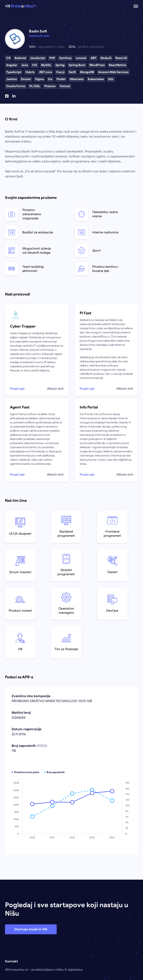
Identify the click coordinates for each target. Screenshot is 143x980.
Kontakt (11, 961)
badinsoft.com (39, 36)
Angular (12, 65)
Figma (40, 79)
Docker (26, 79)
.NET (93, 58)
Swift (72, 72)
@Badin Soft (55, 389)
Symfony (65, 58)
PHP (52, 58)
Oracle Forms (16, 86)
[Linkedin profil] (14, 96)
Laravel (81, 58)
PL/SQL (35, 86)
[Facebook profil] (7, 96)
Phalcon (50, 86)
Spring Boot (77, 65)
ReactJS (121, 58)
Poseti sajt (17, 389)
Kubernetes (96, 79)
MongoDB (87, 72)
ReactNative (117, 65)
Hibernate (77, 79)
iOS (35, 65)
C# (8, 58)
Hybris (30, 72)
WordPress (97, 65)
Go (50, 79)
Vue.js (60, 72)
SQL (111, 79)
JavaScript (38, 58)
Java (25, 65)
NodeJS (106, 58)
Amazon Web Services (113, 72)
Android (20, 58)
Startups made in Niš (31, 929)
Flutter (61, 79)
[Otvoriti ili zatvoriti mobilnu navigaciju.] (136, 6)
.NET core (45, 72)
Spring (60, 65)
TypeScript (14, 72)
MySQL (46, 65)
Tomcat (65, 86)
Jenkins (11, 79)
